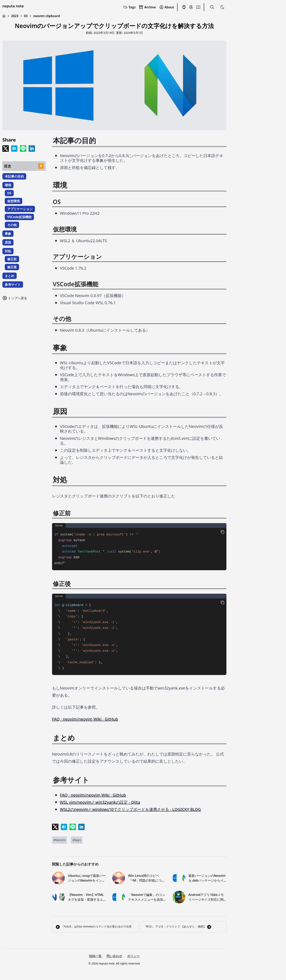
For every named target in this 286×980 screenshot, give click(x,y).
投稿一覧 (95, 956)
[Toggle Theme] (222, 7)
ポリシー (133, 956)
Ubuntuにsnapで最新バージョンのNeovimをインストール (87, 878)
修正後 (12, 267)
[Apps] (77, 840)
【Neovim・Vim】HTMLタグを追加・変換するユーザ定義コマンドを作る (86, 897)
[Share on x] (6, 149)
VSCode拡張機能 (19, 217)
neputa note (13, 6)
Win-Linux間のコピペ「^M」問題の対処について (146, 878)
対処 (8, 251)
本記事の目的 (14, 176)
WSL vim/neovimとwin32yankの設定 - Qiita (100, 802)
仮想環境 (14, 201)
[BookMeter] (198, 7)
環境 (8, 185)
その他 (12, 225)
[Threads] (191, 7)
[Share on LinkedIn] (32, 149)
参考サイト (13, 285)
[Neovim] (60, 840)
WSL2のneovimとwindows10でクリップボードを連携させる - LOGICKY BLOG (130, 809)
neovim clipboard (47, 16)
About (167, 7)
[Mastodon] (184, 7)
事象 (8, 234)
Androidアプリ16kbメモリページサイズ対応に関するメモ (206, 897)
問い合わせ (114, 956)
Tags (129, 7)
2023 (15, 16)
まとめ (10, 276)
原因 (8, 242)
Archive (147, 7)
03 (26, 16)
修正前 (12, 259)
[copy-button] (222, 532)
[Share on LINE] (23, 149)
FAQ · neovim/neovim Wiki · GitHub (85, 719)
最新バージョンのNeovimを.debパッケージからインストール (207, 878)
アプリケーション (20, 209)
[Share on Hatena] (14, 149)
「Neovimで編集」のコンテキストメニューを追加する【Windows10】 (147, 897)
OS (9, 193)
